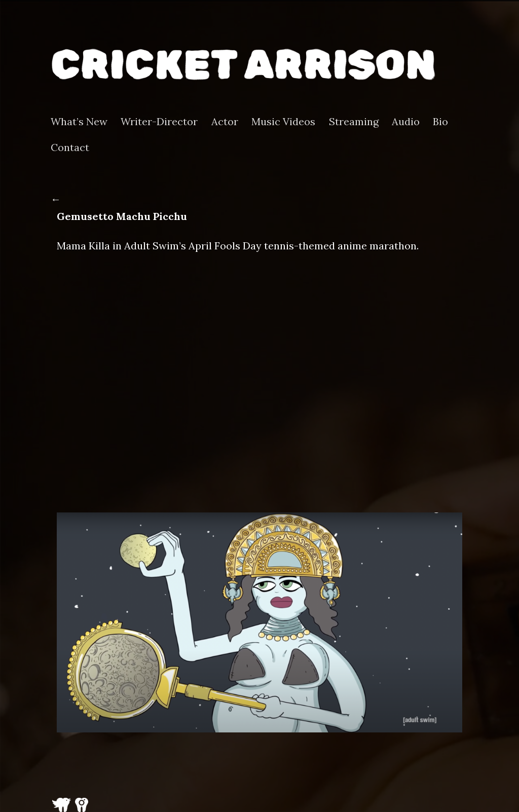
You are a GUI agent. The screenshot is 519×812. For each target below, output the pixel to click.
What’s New (79, 122)
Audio (406, 122)
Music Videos (283, 122)
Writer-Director (159, 122)
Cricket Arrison (243, 65)
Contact (70, 147)
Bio (440, 122)
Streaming (354, 122)
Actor (225, 122)
